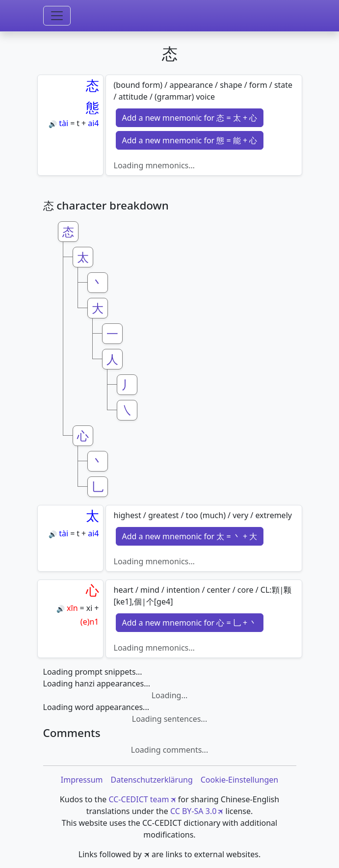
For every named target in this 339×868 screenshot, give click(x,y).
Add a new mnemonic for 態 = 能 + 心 (190, 140)
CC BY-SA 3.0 (193, 811)
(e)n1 (90, 622)
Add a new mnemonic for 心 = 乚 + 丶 (190, 623)
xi (90, 608)
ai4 (93, 123)
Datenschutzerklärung (151, 780)
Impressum (82, 780)
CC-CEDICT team (139, 799)
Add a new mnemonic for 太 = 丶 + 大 (190, 536)
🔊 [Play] (53, 124)
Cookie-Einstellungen (239, 780)
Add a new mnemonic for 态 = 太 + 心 (190, 118)
